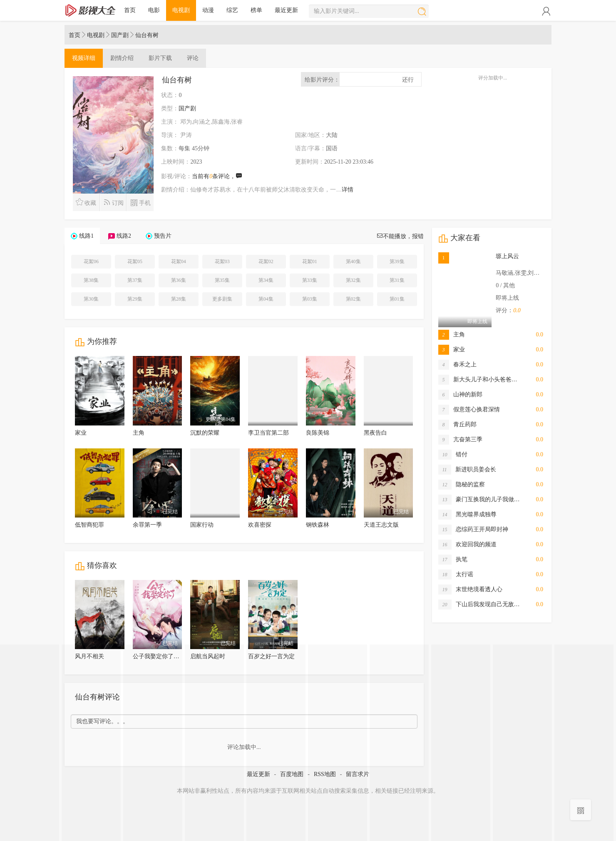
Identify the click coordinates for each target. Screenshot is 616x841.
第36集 (179, 280)
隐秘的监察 (462, 485)
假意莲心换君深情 (469, 410)
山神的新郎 (460, 395)
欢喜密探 (260, 525)
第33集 (310, 280)
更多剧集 (222, 299)
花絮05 (135, 261)
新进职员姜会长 (467, 470)
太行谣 (456, 575)
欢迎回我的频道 (467, 545)
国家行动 (202, 525)
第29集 (135, 299)
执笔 (453, 560)
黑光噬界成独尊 (467, 515)
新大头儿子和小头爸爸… (478, 380)
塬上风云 (507, 256)
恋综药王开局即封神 (473, 530)
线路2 (124, 236)
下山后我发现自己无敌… (479, 605)
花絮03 (222, 261)
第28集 (179, 299)
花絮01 (310, 261)
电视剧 (181, 10)
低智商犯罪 (89, 525)
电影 (154, 10)
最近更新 (286, 10)
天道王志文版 (381, 525)
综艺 (232, 10)
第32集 (353, 280)
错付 (453, 455)
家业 (81, 433)
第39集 (397, 261)
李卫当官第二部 (268, 433)
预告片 (163, 236)
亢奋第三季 (460, 440)
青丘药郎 (457, 425)
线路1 (86, 236)
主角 (139, 433)
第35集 (222, 280)
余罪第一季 (147, 525)
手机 (140, 202)
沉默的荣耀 (205, 433)
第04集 (266, 299)
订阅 (113, 202)
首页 (130, 10)
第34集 (266, 280)
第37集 (135, 280)
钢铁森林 (318, 525)
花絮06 (91, 261)
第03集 (310, 299)
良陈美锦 (318, 433)
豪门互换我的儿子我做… (479, 500)
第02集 (353, 299)
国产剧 (120, 35)
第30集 (91, 299)
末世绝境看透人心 (470, 590)
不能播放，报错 (400, 236)
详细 (84, 58)
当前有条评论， (217, 176)
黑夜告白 (375, 433)
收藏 (86, 202)
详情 (348, 190)
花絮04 (179, 261)
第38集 (91, 280)
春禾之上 (457, 365)
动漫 (208, 10)
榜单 (256, 10)
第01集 (397, 299)
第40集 (353, 261)
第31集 (397, 280)
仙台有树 (147, 35)
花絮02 (266, 261)
